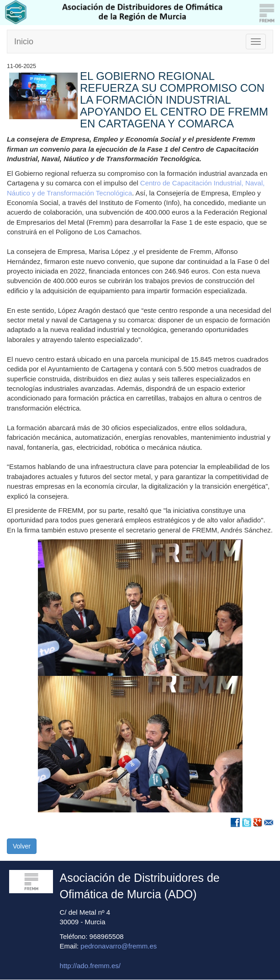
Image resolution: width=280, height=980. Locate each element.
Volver (22, 846)
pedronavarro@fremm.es (119, 946)
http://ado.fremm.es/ (90, 966)
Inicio (24, 42)
